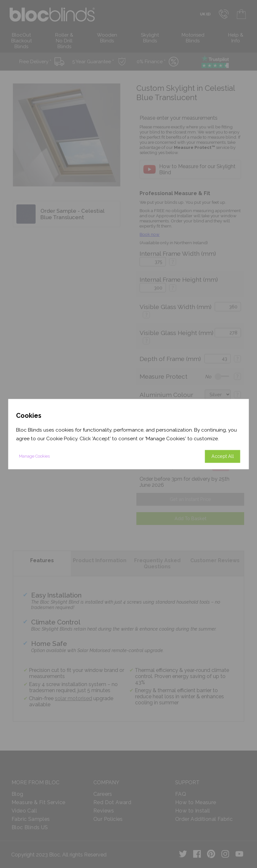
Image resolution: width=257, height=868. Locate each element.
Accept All (223, 456)
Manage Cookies (34, 456)
